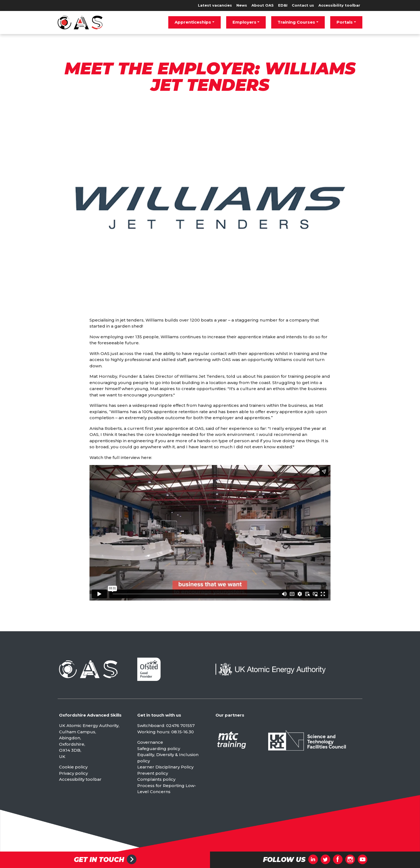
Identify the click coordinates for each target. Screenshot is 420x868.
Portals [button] (345, 22)
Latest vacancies (215, 5)
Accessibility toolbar (339, 5)
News (242, 5)
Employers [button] (244, 22)
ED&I (283, 5)
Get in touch (99, 860)
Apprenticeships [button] (193, 22)
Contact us (303, 5)
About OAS (263, 5)
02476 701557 (180, 725)
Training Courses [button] (296, 22)
